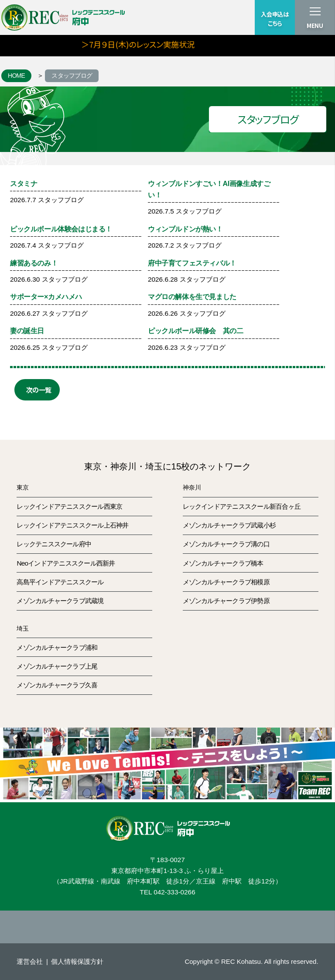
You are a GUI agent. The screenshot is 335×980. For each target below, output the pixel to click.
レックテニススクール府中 (54, 544)
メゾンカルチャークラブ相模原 (226, 582)
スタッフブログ (72, 76)
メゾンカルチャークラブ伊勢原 (226, 601)
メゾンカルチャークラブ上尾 (57, 666)
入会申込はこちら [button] (275, 19)
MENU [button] (315, 26)
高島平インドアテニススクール (60, 582)
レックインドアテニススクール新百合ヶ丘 (242, 506)
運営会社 (30, 961)
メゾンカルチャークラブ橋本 (223, 563)
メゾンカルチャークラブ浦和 (57, 647)
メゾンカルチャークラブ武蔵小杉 (229, 525)
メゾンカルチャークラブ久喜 (57, 685)
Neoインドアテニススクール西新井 (66, 563)
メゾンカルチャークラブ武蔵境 (60, 601)
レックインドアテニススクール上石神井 (72, 525)
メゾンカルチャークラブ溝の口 (226, 544)
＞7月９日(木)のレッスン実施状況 (156, 44)
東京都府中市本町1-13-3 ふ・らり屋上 (168, 871)
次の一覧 (39, 390)
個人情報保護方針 (77, 961)
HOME (16, 76)
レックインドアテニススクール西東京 (69, 506)
